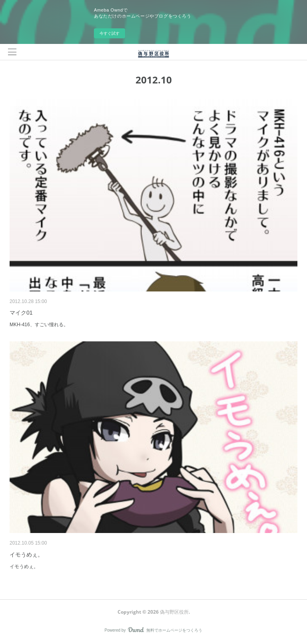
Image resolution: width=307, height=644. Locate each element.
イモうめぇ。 (26, 555)
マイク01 (21, 313)
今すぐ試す (110, 33)
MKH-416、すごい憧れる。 (39, 325)
